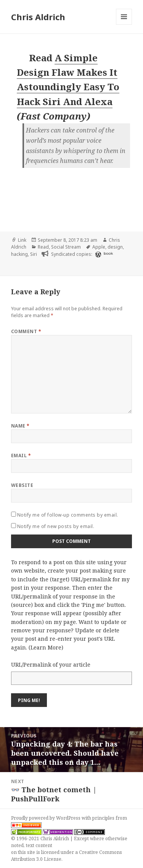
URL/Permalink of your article (51, 665)
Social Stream (66, 247)
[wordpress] (97, 254)
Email (21, 456)
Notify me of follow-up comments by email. (68, 515)
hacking (19, 254)
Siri (34, 254)
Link (22, 240)
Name (20, 426)
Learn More (46, 647)
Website (22, 485)
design (115, 247)
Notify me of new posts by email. (56, 526)
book (108, 253)
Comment (26, 331)
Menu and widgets (124, 25)
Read (43, 247)
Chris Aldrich (38, 17)
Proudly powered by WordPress (46, 818)
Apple (99, 247)
